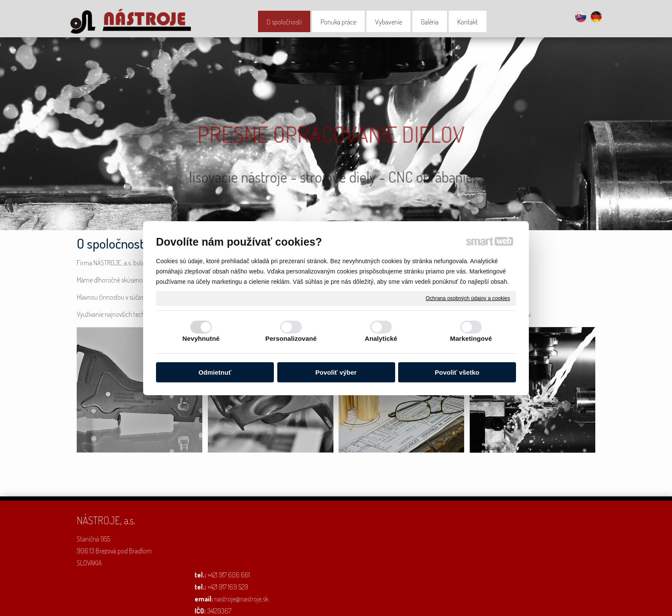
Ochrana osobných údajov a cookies (468, 298)
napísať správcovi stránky (301, 604)
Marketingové (471, 338)
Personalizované (291, 338)
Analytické (381, 338)
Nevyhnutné (201, 338)
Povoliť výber (336, 372)
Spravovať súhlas (448, 604)
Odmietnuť (215, 372)
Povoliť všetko (457, 372)
